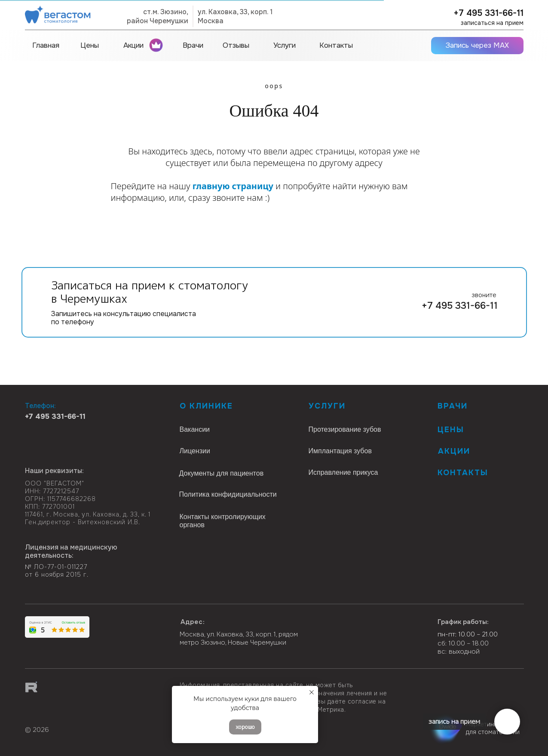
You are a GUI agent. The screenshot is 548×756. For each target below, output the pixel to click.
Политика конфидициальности (228, 494)
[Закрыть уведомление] (312, 692)
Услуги (327, 406)
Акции (454, 451)
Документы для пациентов (222, 473)
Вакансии (195, 429)
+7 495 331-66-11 (488, 13)
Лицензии (195, 451)
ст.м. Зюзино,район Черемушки (158, 16)
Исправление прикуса (343, 472)
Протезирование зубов (345, 429)
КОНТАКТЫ (463, 473)
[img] (56, 716)
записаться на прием (492, 23)
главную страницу (233, 186)
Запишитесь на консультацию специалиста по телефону (124, 318)
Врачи (453, 406)
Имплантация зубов (340, 451)
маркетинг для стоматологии (493, 728)
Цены (451, 430)
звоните (484, 295)
